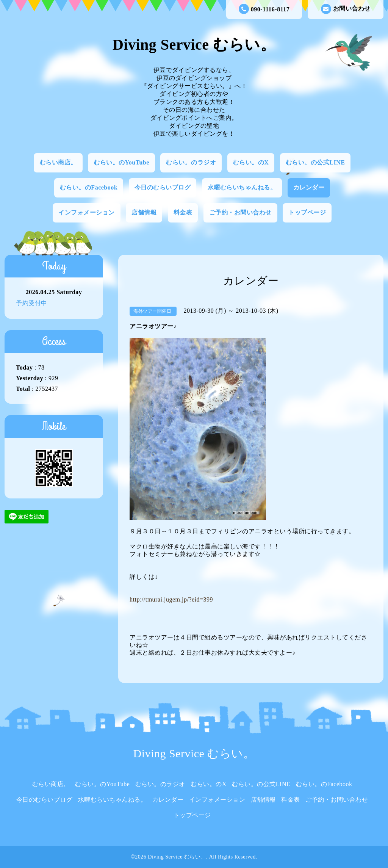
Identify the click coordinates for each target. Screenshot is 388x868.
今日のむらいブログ (163, 187)
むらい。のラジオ (191, 162)
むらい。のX (251, 162)
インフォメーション (87, 212)
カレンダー (309, 187)
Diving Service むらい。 (194, 45)
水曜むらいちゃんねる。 (242, 187)
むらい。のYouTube (121, 162)
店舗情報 (144, 212)
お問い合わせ (346, 9)
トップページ (307, 212)
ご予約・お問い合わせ (240, 212)
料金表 (183, 212)
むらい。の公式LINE (315, 162)
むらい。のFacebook (89, 187)
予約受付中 (32, 303)
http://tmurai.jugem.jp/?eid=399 (171, 599)
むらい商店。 (58, 162)
